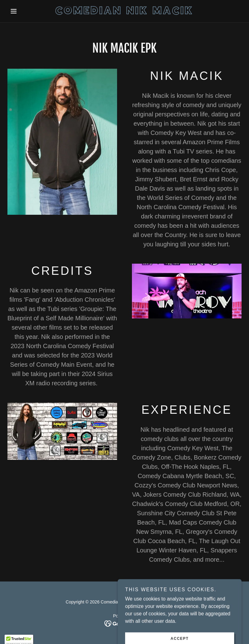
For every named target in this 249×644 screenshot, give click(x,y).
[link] (124, 13)
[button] (25, 11)
